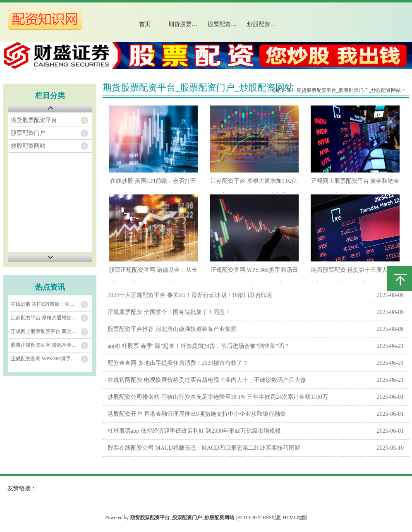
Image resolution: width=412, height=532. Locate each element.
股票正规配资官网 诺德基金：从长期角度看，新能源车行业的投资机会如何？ (51, 345)
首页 (145, 24)
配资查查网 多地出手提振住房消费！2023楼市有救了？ (178, 363)
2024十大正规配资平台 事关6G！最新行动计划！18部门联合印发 (190, 295)
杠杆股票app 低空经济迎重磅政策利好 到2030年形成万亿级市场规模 (194, 431)
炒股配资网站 (264, 24)
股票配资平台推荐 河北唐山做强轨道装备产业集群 (172, 329)
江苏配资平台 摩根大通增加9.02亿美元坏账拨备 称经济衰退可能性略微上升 (51, 318)
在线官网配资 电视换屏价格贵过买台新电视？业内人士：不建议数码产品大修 (207, 380)
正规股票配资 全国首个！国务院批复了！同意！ (169, 312)
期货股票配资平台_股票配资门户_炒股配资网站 (349, 90)
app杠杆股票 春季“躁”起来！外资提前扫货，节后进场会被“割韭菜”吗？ (199, 346)
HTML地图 (295, 518)
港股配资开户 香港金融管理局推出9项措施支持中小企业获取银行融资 (197, 414)
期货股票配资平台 (189, 24)
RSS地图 (272, 518)
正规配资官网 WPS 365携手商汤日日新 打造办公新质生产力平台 (51, 359)
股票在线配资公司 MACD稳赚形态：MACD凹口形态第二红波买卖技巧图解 (204, 448)
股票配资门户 (225, 24)
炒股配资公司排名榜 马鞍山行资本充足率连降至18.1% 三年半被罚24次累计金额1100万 (218, 397)
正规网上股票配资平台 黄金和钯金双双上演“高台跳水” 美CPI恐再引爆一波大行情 (51, 331)
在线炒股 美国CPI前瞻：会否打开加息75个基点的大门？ (51, 304)
